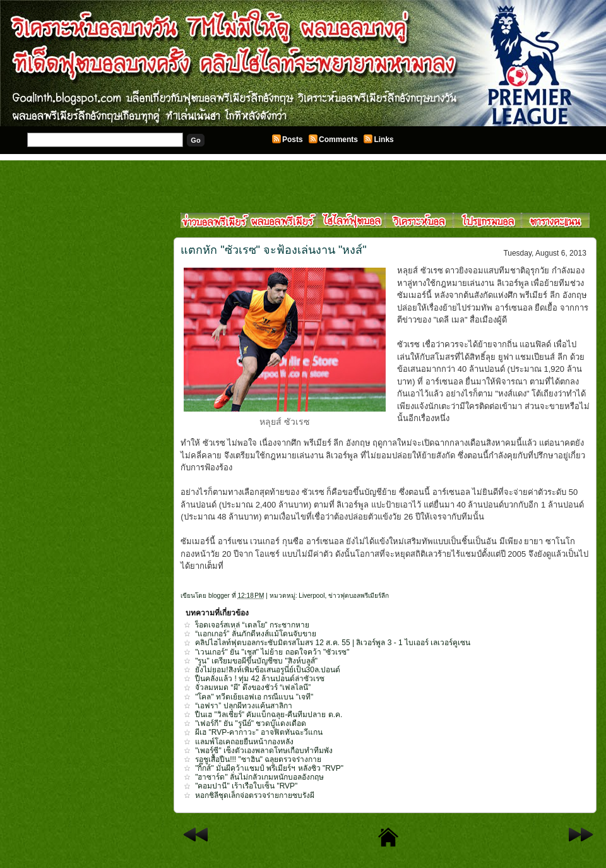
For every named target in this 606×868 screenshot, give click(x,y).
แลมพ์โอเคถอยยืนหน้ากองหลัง (244, 742)
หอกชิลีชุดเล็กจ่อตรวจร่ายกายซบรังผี (255, 795)
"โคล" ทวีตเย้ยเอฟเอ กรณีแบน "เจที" (254, 697)
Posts (293, 140)
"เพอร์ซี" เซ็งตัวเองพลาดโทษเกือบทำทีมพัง (264, 751)
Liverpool (312, 596)
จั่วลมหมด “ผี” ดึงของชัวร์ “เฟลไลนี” (253, 687)
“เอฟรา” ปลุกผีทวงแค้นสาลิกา (243, 706)
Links (383, 140)
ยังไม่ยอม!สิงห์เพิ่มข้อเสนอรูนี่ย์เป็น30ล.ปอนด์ (268, 670)
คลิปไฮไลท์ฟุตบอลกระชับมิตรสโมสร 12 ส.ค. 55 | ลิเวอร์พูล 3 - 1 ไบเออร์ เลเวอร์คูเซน (333, 643)
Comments (338, 140)
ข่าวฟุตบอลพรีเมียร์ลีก (359, 596)
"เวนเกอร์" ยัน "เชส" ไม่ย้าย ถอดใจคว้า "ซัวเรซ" (272, 652)
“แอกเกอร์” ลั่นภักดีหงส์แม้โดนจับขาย (255, 634)
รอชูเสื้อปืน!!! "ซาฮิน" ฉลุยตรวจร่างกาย (258, 759)
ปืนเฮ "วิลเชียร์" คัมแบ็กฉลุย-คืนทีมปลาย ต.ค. (269, 715)
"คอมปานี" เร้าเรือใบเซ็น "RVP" (246, 786)
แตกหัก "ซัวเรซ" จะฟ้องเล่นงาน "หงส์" (274, 250)
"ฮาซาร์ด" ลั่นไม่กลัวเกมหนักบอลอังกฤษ (259, 777)
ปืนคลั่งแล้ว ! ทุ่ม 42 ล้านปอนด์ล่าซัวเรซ (260, 679)
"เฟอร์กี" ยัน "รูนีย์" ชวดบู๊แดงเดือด (251, 723)
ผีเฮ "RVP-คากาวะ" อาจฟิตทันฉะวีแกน (259, 732)
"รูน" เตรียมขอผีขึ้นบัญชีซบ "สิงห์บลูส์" (256, 661)
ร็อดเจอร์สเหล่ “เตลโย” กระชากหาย (252, 625)
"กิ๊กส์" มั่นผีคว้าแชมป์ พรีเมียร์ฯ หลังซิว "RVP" (269, 768)
